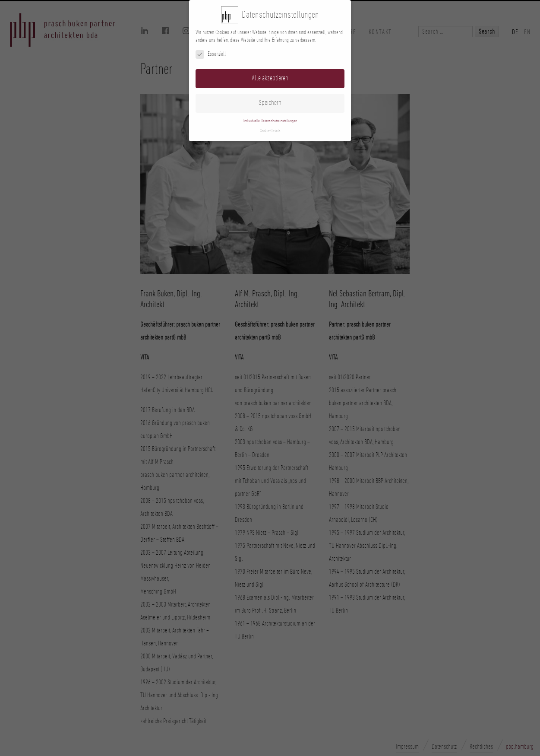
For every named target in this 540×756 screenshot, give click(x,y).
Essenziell (211, 54)
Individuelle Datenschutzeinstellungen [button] (270, 121)
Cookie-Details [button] (270, 131)
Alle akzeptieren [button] (270, 78)
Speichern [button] (270, 103)
